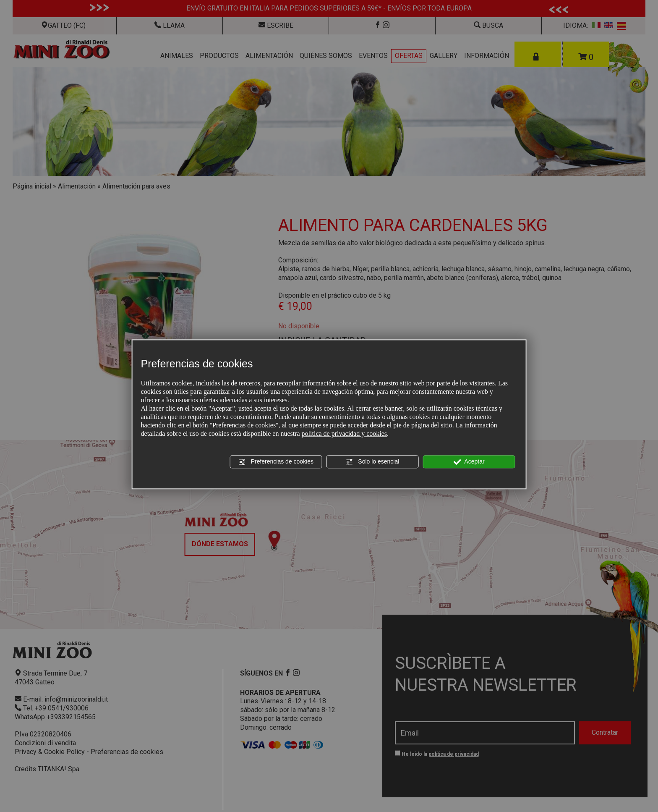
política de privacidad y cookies (344, 434)
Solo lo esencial (372, 462)
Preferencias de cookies (276, 462)
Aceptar (469, 462)
